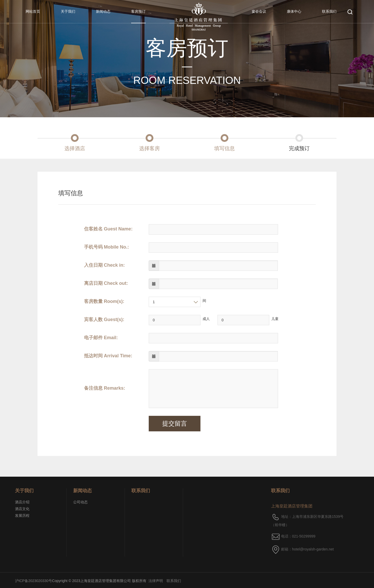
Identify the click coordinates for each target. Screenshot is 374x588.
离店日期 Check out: (106, 283)
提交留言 (175, 423)
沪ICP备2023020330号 (33, 581)
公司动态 (80, 502)
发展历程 (22, 516)
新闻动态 (103, 11)
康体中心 (294, 11)
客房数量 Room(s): (104, 301)
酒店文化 (22, 509)
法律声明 (156, 581)
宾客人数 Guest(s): (104, 320)
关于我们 (68, 11)
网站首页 (33, 11)
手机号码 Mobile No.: (107, 247)
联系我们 (329, 11)
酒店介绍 (22, 502)
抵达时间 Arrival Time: (108, 356)
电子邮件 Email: (101, 338)
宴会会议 (259, 11)
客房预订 (138, 11)
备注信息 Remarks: (105, 388)
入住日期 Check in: (104, 265)
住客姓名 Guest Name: (108, 229)
